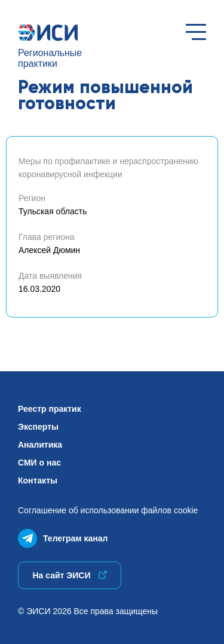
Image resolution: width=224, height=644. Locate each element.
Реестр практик (50, 409)
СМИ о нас (39, 463)
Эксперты (38, 427)
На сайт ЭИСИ (69, 575)
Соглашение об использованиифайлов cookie (108, 510)
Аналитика (40, 445)
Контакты (38, 480)
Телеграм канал (63, 536)
